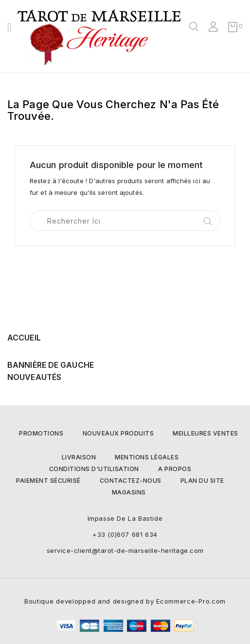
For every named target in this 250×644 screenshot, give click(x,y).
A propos (175, 469)
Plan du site (202, 481)
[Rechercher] (125, 221)
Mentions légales (147, 457)
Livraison (79, 457)
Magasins (129, 492)
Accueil (24, 338)
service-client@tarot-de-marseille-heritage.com (125, 550)
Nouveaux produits (118, 433)
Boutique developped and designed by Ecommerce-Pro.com (125, 601)
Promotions (41, 433)
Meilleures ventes (205, 433)
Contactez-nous (131, 481)
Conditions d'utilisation (94, 469)
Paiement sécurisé (48, 481)
